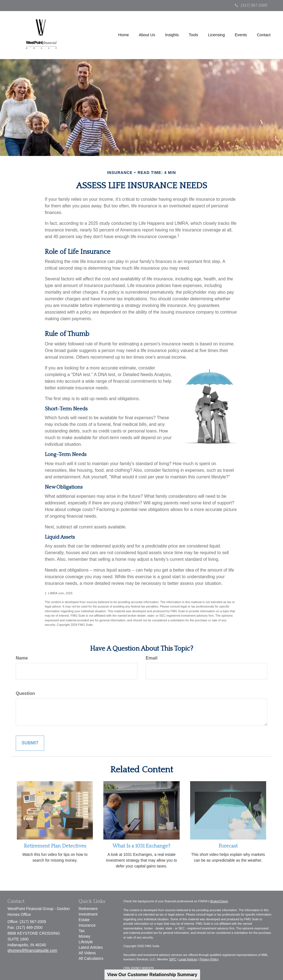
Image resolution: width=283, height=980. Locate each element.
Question (25, 693)
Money (85, 936)
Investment (88, 914)
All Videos (87, 953)
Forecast (228, 846)
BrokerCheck (219, 901)
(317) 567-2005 (251, 5)
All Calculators (91, 958)
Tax (82, 931)
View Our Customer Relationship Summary (152, 975)
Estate (84, 920)
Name (22, 658)
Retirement (88, 909)
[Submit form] (30, 743)
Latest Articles (91, 947)
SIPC (173, 959)
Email (152, 658)
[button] (147, 35)
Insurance (87, 925)
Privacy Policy (209, 959)
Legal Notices (188, 959)
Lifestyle (86, 942)
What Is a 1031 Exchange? (141, 846)
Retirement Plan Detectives (55, 846)
